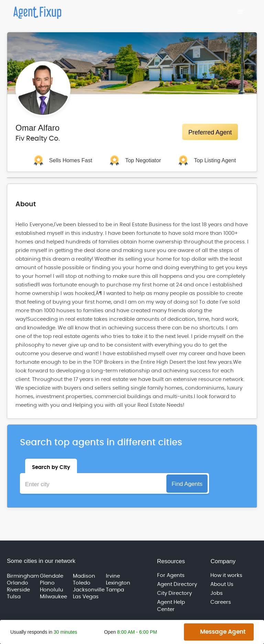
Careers (221, 602)
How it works (226, 575)
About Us (222, 584)
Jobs (217, 593)
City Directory (174, 593)
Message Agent (223, 632)
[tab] (51, 466)
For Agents (171, 575)
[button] (241, 12)
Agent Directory (177, 584)
